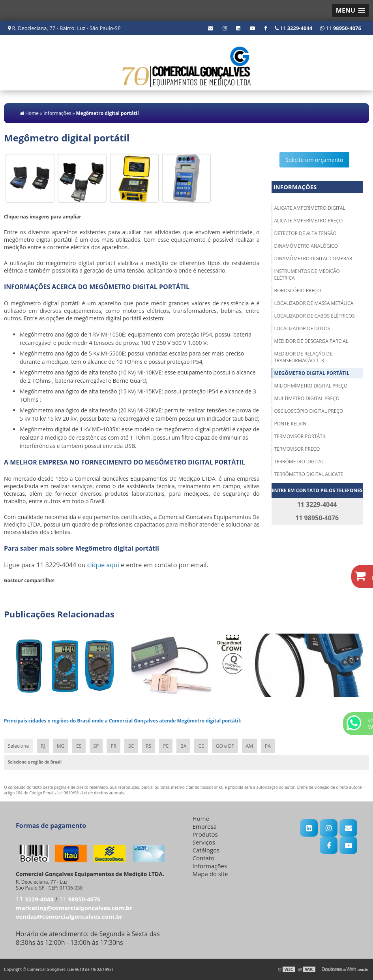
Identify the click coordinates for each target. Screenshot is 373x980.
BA (183, 746)
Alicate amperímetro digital (310, 208)
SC (131, 746)
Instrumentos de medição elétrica (307, 275)
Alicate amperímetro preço (309, 221)
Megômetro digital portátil (312, 373)
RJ (43, 746)
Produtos (205, 834)
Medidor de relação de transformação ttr (303, 357)
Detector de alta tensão (306, 233)
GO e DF (225, 746)
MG (61, 746)
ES (79, 746)
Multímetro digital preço (307, 398)
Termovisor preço (297, 449)
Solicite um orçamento (314, 160)
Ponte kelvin (291, 424)
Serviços (204, 842)
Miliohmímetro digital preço (311, 386)
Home (201, 818)
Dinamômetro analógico (306, 246)
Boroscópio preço (298, 291)
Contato (204, 858)
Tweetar (15, 592)
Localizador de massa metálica (314, 303)
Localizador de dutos (302, 328)
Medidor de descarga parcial (311, 341)
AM (249, 746)
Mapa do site (210, 874)
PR (113, 746)
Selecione (18, 746)
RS (148, 746)
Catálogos (206, 850)
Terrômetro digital (299, 462)
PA (268, 746)
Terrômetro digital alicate (309, 474)
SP (96, 746)
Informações (295, 187)
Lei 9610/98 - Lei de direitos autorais (91, 793)
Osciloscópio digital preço (309, 411)
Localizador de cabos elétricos (315, 316)
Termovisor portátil (300, 436)
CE (201, 746)
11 (341, 28)
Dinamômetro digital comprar (313, 259)
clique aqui (103, 565)
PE (166, 746)
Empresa (205, 826)
